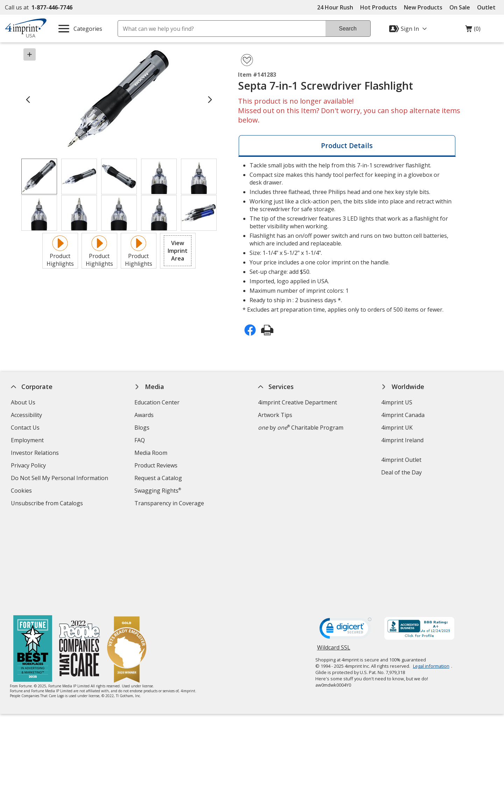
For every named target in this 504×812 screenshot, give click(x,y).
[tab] (347, 146)
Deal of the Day (402, 472)
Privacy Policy (29, 466)
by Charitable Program (301, 428)
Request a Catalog (158, 478)
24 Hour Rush (335, 7)
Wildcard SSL (334, 558)
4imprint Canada (403, 415)
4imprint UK (397, 428)
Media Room (151, 453)
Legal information (431, 574)
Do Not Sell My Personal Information (60, 479)
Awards (144, 415)
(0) (473, 30)
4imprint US (397, 402)
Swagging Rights (158, 491)
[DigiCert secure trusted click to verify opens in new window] (345, 539)
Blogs (142, 428)
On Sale (460, 7)
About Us (23, 402)
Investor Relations (36, 454)
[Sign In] (409, 29)
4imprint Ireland (403, 440)
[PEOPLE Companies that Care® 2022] (80, 558)
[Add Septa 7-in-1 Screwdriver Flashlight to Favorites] (247, 60)
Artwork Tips (275, 415)
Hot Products (379, 7)
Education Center (157, 402)
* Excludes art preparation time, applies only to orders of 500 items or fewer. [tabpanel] (347, 237)
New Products (423, 7)
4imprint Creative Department (297, 402)
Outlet (488, 7)
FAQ (140, 440)
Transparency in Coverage (170, 504)
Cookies (22, 491)
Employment (27, 440)
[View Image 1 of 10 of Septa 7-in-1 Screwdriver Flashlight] (39, 176)
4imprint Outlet (402, 460)
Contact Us (25, 428)
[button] (178, 251)
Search (348, 29)
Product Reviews (156, 465)
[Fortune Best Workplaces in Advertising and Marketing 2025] (33, 558)
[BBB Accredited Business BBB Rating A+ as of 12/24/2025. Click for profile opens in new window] (419, 537)
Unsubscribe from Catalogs (48, 504)
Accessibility (26, 415)
